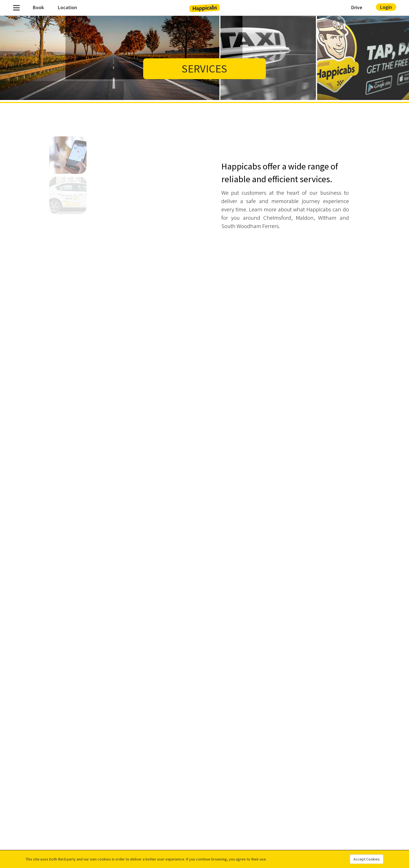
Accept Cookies (367, 859)
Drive (357, 7)
